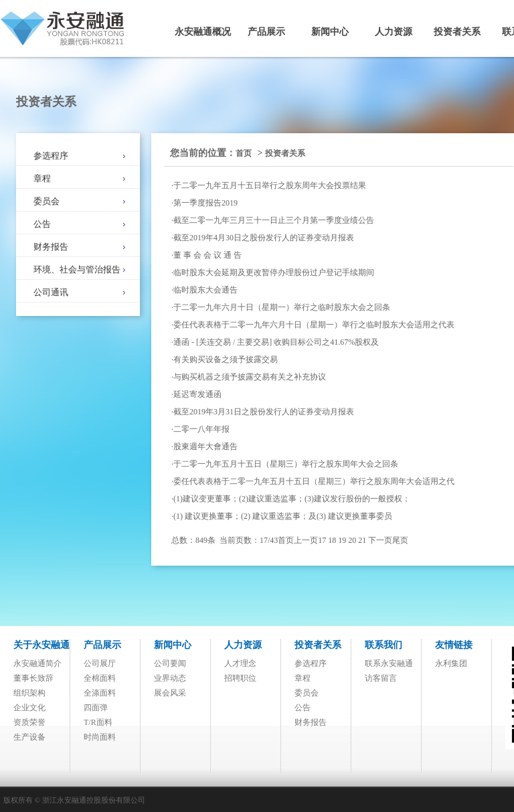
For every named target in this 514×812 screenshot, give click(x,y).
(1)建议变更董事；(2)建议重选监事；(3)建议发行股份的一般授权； (292, 499)
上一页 (306, 540)
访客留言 (381, 678)
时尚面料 (100, 737)
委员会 (47, 201)
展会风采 (170, 693)
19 (342, 540)
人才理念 (240, 663)
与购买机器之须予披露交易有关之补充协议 (250, 377)
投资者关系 (457, 32)
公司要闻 (170, 663)
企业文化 (29, 708)
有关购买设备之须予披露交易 (226, 359)
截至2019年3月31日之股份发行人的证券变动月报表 (264, 412)
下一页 (380, 540)
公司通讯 (51, 292)
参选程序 (51, 156)
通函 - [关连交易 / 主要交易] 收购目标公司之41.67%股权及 (276, 342)
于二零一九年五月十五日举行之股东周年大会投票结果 (270, 185)
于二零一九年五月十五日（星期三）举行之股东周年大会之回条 (286, 464)
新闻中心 (330, 32)
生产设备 (29, 737)
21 (362, 540)
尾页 (400, 540)
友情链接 (454, 645)
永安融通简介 (37, 663)
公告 (42, 224)
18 (332, 540)
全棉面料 (100, 678)
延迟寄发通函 (197, 394)
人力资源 (394, 32)
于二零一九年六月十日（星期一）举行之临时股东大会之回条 (282, 307)
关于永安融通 (41, 645)
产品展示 (266, 32)
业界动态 (170, 678)
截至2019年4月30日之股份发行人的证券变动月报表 (264, 238)
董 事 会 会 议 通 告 (207, 255)
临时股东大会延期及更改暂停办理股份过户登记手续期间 (274, 272)
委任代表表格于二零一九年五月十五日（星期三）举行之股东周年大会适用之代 (314, 481)
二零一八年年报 (201, 429)
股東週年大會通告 (205, 446)
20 (352, 540)
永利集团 (451, 663)
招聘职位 (240, 678)
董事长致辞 (33, 678)
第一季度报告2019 (205, 203)
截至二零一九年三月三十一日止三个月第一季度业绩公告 (274, 220)
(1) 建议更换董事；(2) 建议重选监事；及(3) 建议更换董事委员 (283, 516)
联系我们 (383, 645)
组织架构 (29, 693)
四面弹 (96, 708)
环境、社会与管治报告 (77, 269)
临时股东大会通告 (205, 290)
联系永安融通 (389, 663)
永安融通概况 (203, 32)
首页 (244, 153)
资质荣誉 (29, 722)
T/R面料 (98, 722)
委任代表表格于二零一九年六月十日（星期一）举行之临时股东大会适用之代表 (314, 325)
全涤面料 (100, 693)
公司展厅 (100, 663)
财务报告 (51, 247)
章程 (42, 178)
